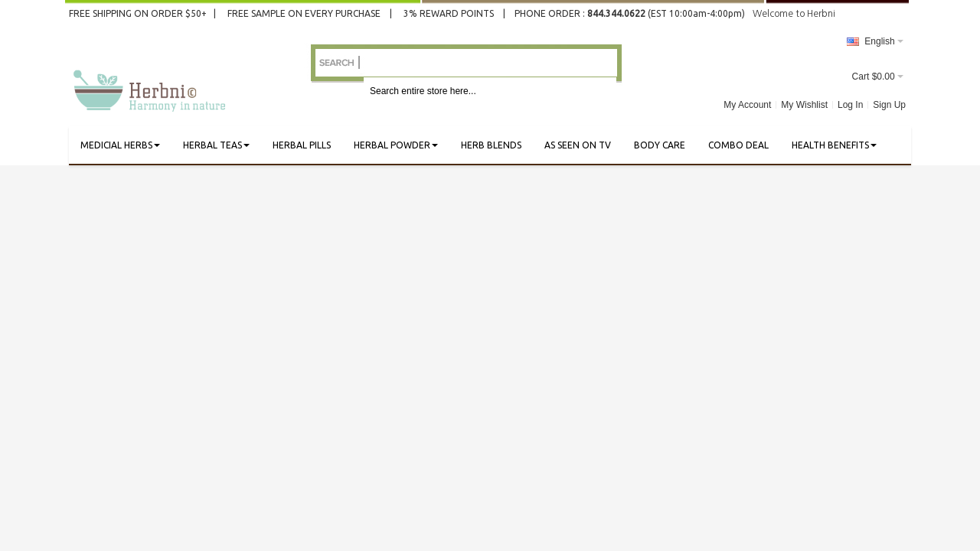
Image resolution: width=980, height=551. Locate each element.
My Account (747, 105)
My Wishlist (804, 105)
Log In (850, 105)
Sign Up (889, 105)
